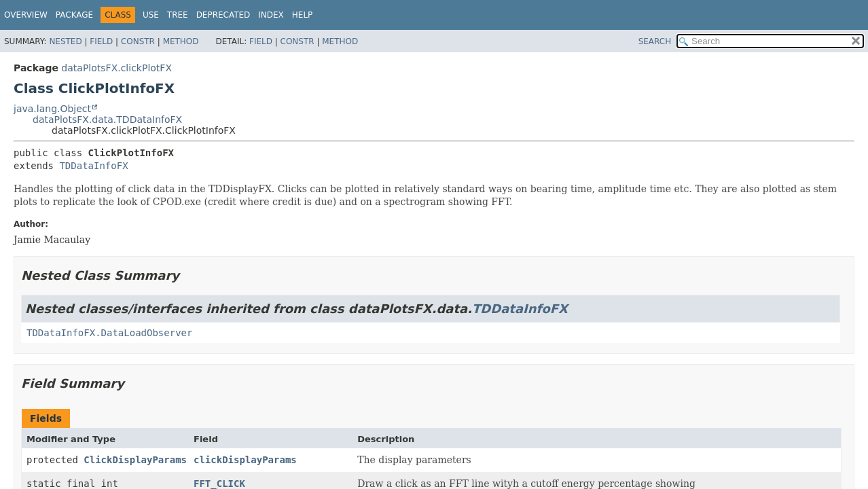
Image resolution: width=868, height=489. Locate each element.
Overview (26, 15)
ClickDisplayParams (135, 460)
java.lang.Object (52, 109)
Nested (65, 41)
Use (151, 15)
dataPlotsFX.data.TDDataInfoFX (107, 120)
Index (271, 15)
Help (303, 15)
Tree (178, 15)
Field (101, 41)
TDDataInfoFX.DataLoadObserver (109, 333)
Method (181, 41)
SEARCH (655, 41)
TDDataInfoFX (93, 166)
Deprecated (223, 15)
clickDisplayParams (245, 460)
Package (74, 15)
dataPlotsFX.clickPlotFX (116, 68)
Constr (138, 41)
